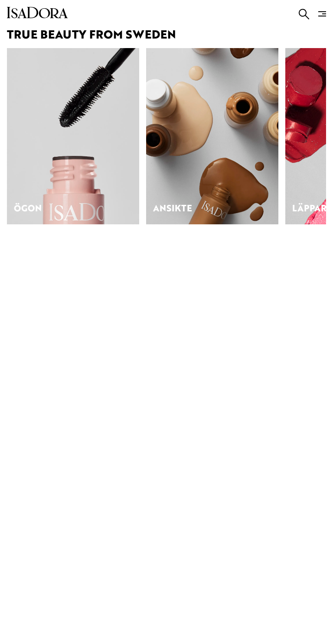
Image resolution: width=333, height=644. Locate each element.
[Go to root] (37, 15)
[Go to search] (304, 14)
